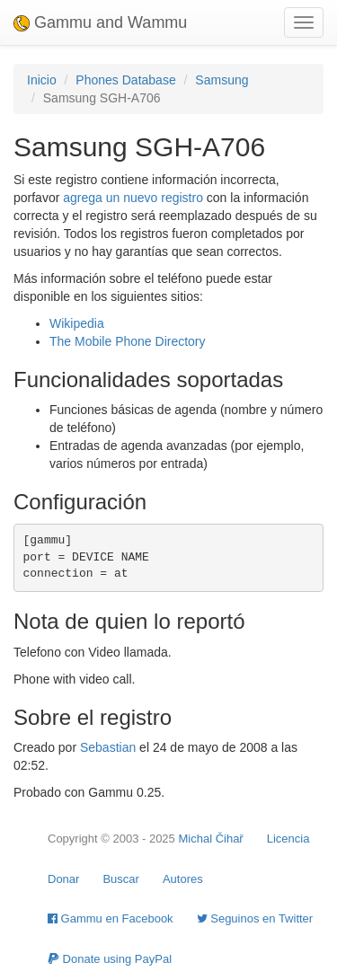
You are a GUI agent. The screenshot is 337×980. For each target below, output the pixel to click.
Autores (183, 879)
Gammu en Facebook (111, 918)
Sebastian (108, 747)
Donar (63, 879)
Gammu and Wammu (100, 22)
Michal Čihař (210, 839)
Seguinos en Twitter (255, 918)
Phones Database (125, 80)
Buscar (120, 879)
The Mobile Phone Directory (128, 341)
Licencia (288, 839)
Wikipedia (77, 323)
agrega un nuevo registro (133, 198)
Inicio (42, 80)
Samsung (222, 80)
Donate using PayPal (110, 959)
